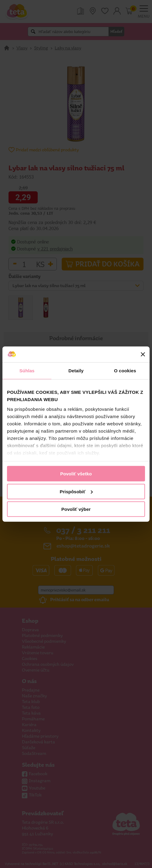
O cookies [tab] (125, 371)
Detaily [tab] (76, 371)
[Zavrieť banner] (143, 354)
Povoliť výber (76, 509)
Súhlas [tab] (27, 371)
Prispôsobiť (76, 491)
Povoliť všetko (76, 474)
